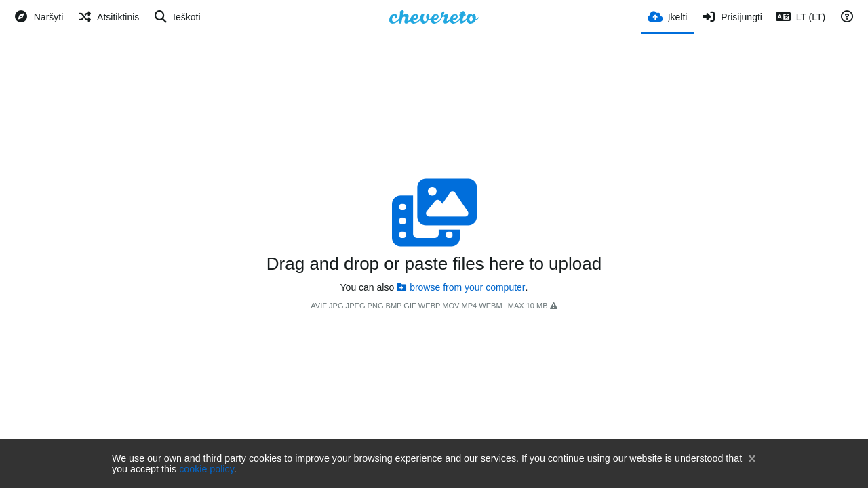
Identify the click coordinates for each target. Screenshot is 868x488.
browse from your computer (461, 287)
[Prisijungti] (731, 17)
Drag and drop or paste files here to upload (434, 264)
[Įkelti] (668, 16)
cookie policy (206, 469)
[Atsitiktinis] (108, 17)
